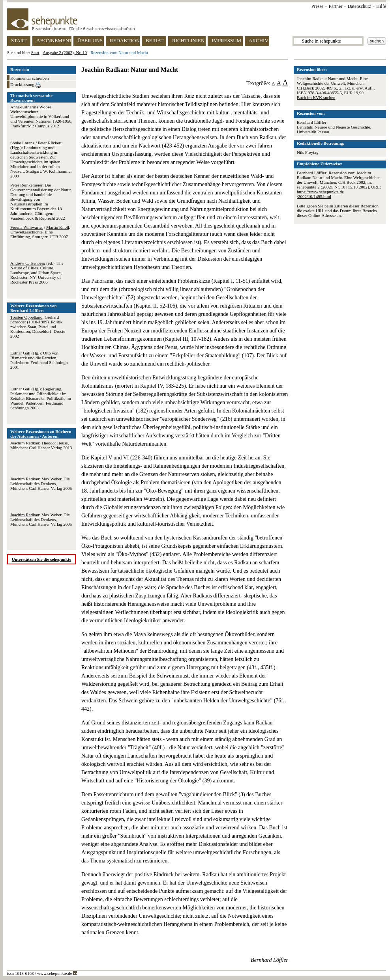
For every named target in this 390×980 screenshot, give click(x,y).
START (19, 40)
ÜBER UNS (90, 40)
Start (35, 52)
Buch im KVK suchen (316, 97)
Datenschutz (359, 6)
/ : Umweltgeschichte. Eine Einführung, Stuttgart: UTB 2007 (40, 232)
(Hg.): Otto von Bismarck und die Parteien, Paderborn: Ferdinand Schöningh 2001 (39, 360)
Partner (336, 6)
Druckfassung (26, 85)
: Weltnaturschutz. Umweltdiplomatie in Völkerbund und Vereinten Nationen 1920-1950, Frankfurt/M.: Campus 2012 (41, 116)
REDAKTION (125, 40)
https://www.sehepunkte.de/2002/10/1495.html (320, 194)
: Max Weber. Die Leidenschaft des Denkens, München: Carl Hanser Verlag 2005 (41, 483)
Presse (318, 6)
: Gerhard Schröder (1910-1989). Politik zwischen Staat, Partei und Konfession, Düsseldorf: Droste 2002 (38, 327)
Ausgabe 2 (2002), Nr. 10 (65, 52)
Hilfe (381, 6)
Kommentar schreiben (29, 78)
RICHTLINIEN (188, 40)
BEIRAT (155, 40)
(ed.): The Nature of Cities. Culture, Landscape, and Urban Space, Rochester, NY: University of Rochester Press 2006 (37, 273)
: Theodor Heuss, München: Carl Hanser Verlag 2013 (41, 445)
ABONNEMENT (54, 40)
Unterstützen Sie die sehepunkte (42, 559)
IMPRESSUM (226, 40)
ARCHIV (259, 40)
